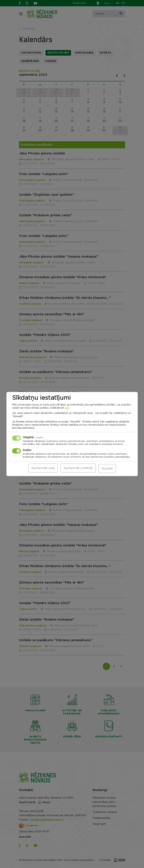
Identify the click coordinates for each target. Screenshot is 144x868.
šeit (67, 408)
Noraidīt (107, 469)
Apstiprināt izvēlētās (78, 469)
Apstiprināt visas (43, 469)
